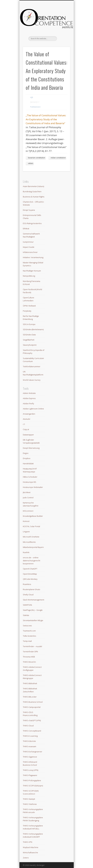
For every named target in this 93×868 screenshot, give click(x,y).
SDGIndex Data (29, 335)
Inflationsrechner (30, 252)
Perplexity (27, 311)
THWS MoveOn (29, 662)
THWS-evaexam (29, 746)
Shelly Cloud (28, 595)
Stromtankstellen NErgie (33, 620)
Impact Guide (29, 247)
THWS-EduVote (29, 741)
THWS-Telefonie (30, 804)
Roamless (27, 584)
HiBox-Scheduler (30, 477)
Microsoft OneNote (31, 537)
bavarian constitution (37, 158)
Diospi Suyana (29, 210)
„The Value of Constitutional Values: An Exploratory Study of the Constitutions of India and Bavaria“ (46, 119)
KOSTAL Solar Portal (31, 526)
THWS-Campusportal (32, 707)
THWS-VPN (27, 842)
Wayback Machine (31, 847)
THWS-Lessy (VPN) (30, 770)
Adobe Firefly (28, 403)
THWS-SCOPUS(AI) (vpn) (33, 786)
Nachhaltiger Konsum (32, 271)
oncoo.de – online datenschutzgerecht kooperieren (31, 561)
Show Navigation (63, 26)
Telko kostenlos (29, 636)
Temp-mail (27, 641)
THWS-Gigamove (30, 757)
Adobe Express (29, 398)
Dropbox (27, 458)
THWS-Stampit (29, 799)
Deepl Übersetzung (31, 448)
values (31, 163)
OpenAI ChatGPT (30, 569)
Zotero (26, 858)
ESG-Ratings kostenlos (32, 223)
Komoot (26, 521)
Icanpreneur (28, 242)
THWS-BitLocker (30, 697)
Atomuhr (27, 419)
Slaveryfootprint (30, 345)
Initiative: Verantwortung (33, 257)
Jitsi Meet (27, 492)
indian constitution (58, 158)
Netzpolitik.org (29, 276)
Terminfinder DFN (30, 652)
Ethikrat (26, 229)
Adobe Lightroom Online (33, 409)
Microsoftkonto (29, 542)
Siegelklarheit (29, 340)
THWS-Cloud (28, 726)
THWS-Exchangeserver (32, 752)
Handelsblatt (28, 463)
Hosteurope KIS (29, 482)
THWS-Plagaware (30, 775)
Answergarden (29, 414)
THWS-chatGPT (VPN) (32, 720)
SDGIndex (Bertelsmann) (33, 329)
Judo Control (28, 498)
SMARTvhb (27, 605)
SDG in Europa (29, 324)
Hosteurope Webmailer (33, 487)
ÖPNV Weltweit (29, 306)
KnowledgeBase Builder (33, 516)
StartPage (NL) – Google (33, 610)
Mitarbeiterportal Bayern (33, 547)
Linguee (26, 532)
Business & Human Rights (34, 197)
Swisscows (27, 626)
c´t (24, 424)
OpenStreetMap (30, 574)
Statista (26, 615)
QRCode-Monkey (30, 579)
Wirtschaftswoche (30, 852)
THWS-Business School (33, 702)
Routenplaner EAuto (31, 589)
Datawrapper (28, 435)
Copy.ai (26, 429)
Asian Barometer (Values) (33, 186)
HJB (31, 97)
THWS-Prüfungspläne (32, 780)
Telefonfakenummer (32, 366)
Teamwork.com (29, 631)
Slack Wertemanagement (33, 600)
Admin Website (29, 393)
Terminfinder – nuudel (32, 646)
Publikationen (35, 107)
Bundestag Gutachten (32, 191)
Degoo (26, 453)
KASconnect (28, 511)
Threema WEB (29, 657)
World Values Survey (32, 380)
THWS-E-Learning (30, 736)
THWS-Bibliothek (30, 683)
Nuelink (26, 552)
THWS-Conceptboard (32, 731)
